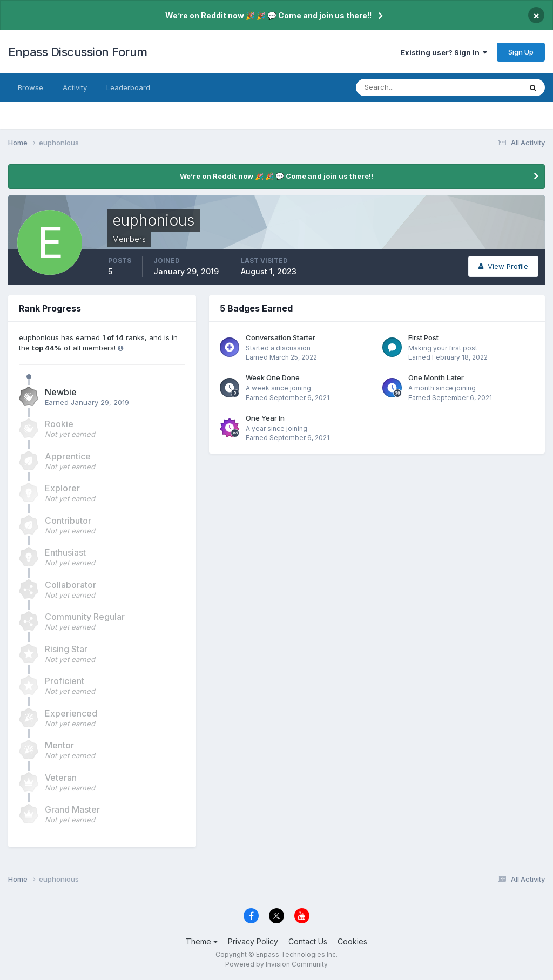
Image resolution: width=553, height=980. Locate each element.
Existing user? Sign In (444, 52)
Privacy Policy (253, 941)
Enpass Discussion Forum (78, 52)
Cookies (352, 941)
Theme (202, 941)
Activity (75, 87)
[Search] (403, 87)
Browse (31, 87)
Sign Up (521, 52)
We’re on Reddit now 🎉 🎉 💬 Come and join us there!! (268, 15)
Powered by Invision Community (276, 964)
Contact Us (308, 941)
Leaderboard (128, 87)
